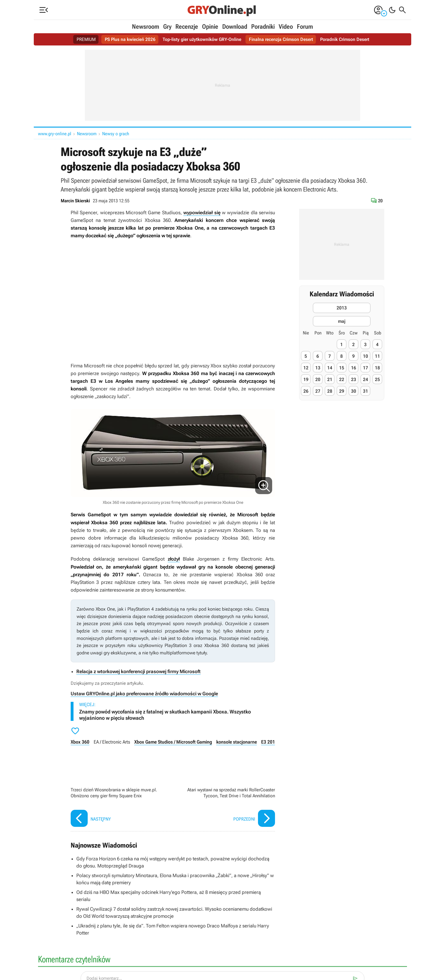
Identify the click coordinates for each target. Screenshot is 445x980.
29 (342, 391)
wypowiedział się (202, 213)
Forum (305, 27)
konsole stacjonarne (237, 742)
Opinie (210, 27)
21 (330, 379)
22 (342, 379)
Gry (167, 27)
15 (342, 368)
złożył (174, 559)
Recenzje (187, 27)
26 (306, 391)
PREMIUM (86, 39)
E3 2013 (269, 742)
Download (235, 27)
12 (306, 368)
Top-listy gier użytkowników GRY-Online (202, 39)
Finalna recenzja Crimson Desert (281, 39)
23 (354, 379)
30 (354, 391)
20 (318, 379)
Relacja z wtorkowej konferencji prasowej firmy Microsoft (138, 671)
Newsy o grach (116, 134)
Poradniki (263, 27)
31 (366, 391)
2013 (342, 308)
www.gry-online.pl (55, 134)
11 (377, 356)
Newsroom (146, 27)
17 (366, 368)
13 (318, 368)
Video (286, 27)
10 (366, 356)
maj (342, 321)
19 (306, 379)
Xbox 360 (80, 742)
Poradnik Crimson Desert (345, 39)
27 (318, 391)
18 (377, 368)
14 (330, 368)
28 (330, 391)
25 (377, 379)
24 (366, 379)
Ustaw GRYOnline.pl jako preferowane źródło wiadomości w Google (144, 694)
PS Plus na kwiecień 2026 (130, 39)
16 (354, 368)
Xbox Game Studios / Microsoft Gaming (173, 742)
